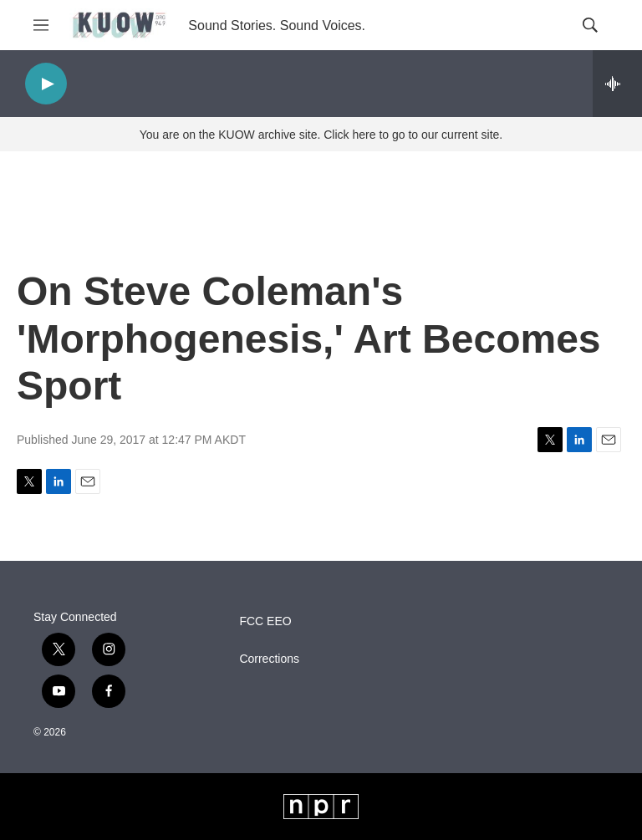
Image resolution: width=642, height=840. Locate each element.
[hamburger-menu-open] (41, 25)
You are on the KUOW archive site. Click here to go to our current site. (321, 135)
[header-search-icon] (590, 25)
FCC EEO (265, 621)
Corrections (269, 659)
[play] (46, 84)
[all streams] (617, 84)
